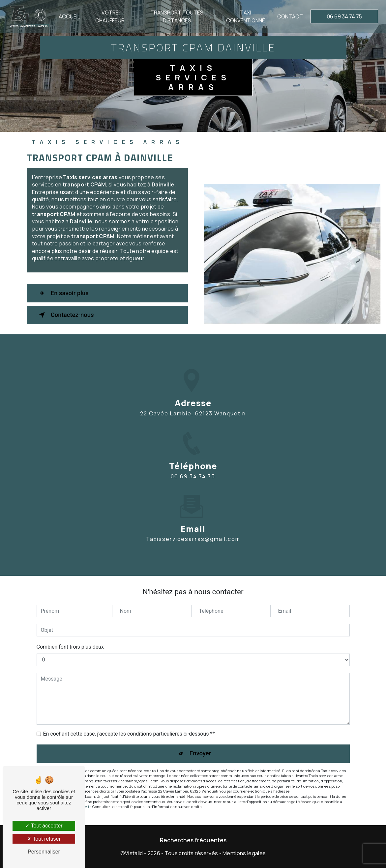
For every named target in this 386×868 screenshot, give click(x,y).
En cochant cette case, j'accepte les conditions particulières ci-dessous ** (129, 734)
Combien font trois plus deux (70, 647)
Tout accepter (44, 826)
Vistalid (134, 854)
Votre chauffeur (110, 16)
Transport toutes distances (177, 16)
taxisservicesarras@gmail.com (193, 529)
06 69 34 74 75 (344, 16)
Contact (289, 16)
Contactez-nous (67, 315)
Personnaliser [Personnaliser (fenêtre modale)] (44, 852)
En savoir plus (64, 293)
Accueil (70, 16)
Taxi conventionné (245, 16)
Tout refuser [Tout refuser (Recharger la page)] (44, 839)
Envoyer (200, 754)
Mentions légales (244, 854)
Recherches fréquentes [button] (193, 840)
